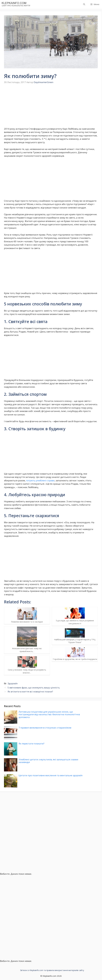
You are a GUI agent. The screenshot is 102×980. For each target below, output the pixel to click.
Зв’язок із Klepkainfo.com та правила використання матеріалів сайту (52, 970)
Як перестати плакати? (31, 744)
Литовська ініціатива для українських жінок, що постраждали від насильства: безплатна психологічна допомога (49, 714)
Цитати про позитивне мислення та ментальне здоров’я (51, 775)
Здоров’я (13, 683)
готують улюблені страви (40, 480)
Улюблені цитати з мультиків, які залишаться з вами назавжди (48, 761)
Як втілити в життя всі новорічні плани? (30, 692)
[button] (84, 4)
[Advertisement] (51, 107)
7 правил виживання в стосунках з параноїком (45, 728)
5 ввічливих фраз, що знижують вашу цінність (34, 688)
